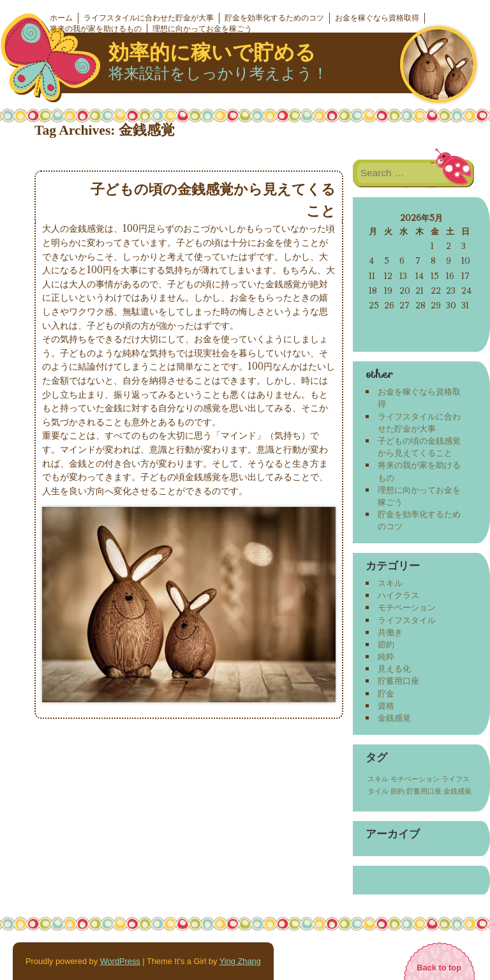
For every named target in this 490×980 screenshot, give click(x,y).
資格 (386, 705)
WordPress (120, 961)
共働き (390, 632)
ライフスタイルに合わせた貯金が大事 (149, 18)
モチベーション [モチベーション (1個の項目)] (415, 779)
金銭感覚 (394, 718)
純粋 (386, 656)
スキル (390, 583)
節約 (386, 644)
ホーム (61, 18)
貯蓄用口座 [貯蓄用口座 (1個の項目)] (424, 791)
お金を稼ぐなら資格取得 (377, 18)
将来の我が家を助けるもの (96, 29)
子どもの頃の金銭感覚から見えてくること (419, 447)
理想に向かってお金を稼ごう (202, 29)
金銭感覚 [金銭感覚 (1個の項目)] (457, 791)
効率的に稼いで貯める (212, 52)
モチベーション (407, 607)
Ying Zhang (240, 961)
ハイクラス (398, 595)
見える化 (394, 668)
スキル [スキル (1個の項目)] (378, 779)
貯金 (386, 693)
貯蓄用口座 (398, 681)
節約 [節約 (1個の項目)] (397, 791)
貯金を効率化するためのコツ (274, 18)
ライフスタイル (407, 620)
